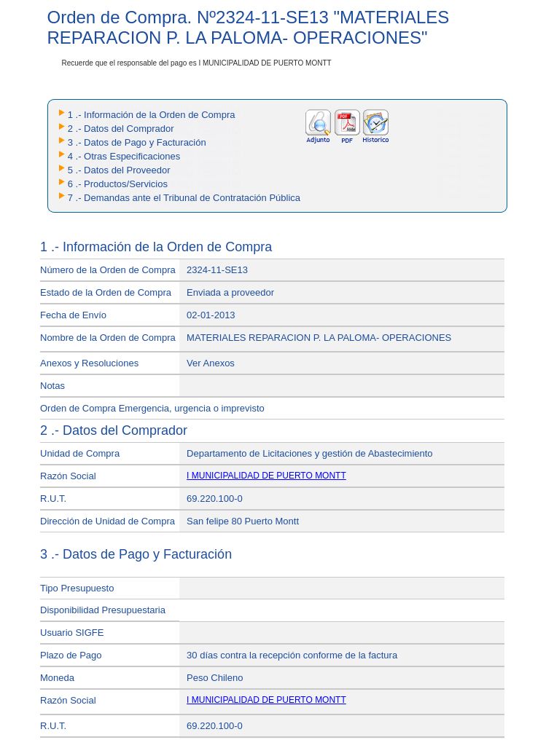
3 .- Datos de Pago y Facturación (137, 142)
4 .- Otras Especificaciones (124, 156)
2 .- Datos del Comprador (121, 129)
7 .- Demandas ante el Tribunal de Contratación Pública (184, 198)
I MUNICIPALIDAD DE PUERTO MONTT (266, 476)
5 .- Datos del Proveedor (119, 170)
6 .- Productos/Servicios (118, 184)
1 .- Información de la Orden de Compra (152, 115)
